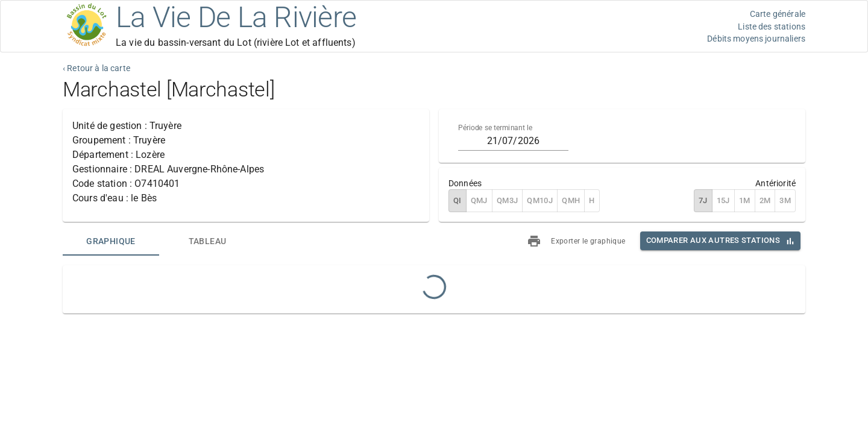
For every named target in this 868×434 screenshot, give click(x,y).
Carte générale (778, 14)
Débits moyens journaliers (756, 39)
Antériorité (775, 183)
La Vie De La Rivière (236, 17)
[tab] (111, 241)
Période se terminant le (495, 128)
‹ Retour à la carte (96, 68)
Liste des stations (772, 27)
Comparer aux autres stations (713, 240)
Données (465, 183)
